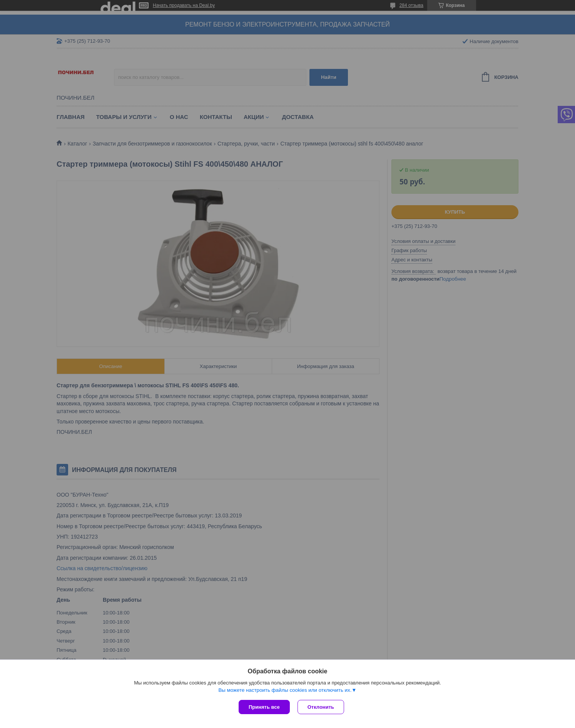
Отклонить (321, 707)
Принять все (264, 707)
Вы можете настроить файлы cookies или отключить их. (285, 690)
